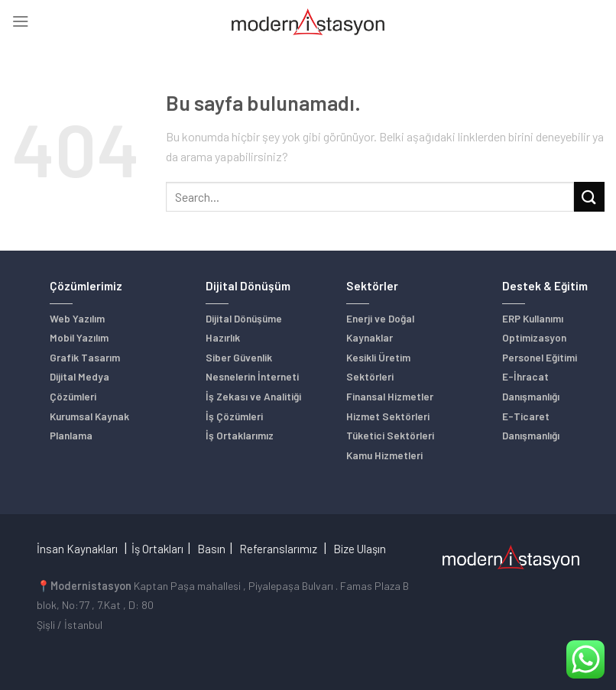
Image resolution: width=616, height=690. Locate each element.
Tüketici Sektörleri (390, 435)
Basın (211, 549)
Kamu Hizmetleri (384, 455)
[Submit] (589, 197)
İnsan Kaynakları (77, 549)
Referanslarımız (278, 549)
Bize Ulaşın (360, 549)
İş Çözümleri (234, 416)
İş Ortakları (157, 549)
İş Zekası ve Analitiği (253, 396)
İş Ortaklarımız (240, 435)
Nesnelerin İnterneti (252, 376)
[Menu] (20, 21)
